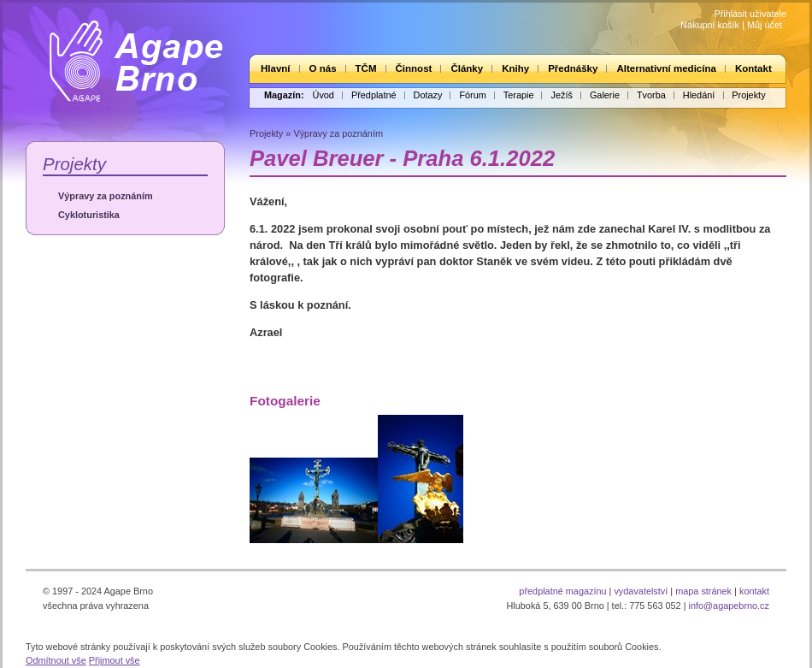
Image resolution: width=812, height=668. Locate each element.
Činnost (414, 68)
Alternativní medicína (666, 68)
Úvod (324, 95)
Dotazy (428, 95)
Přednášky (573, 68)
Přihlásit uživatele (750, 14)
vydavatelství (641, 591)
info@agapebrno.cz (729, 606)
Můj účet (765, 25)
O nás (323, 68)
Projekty (748, 95)
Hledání (699, 95)
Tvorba (651, 95)
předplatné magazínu (562, 591)
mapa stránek (703, 591)
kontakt (754, 591)
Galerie (605, 95)
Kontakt (753, 68)
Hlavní (276, 68)
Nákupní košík (710, 25)
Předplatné (374, 95)
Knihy (515, 68)
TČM (366, 68)
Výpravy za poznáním (106, 196)
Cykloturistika (89, 215)
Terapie (519, 95)
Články (467, 68)
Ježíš (561, 95)
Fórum (472, 95)
